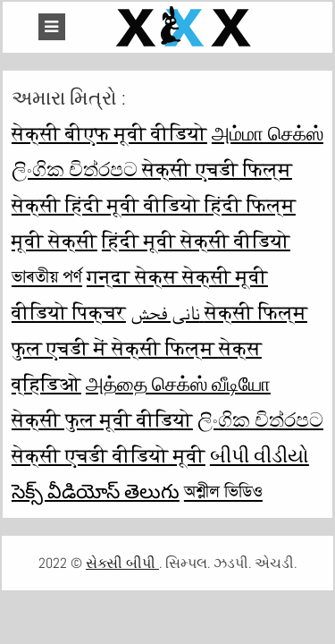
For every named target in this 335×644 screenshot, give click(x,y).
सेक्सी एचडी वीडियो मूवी (109, 455)
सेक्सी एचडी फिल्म (217, 169)
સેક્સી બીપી (122, 563)
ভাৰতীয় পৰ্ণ (47, 276)
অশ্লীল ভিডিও (223, 491)
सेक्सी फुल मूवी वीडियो (102, 419)
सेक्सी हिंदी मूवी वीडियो (108, 205)
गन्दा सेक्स (134, 276)
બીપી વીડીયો (260, 455)
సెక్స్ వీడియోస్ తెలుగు (96, 491)
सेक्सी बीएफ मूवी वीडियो (109, 133)
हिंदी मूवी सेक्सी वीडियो (196, 241)
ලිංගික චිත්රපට (77, 169)
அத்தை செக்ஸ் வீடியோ (178, 384)
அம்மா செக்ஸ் (268, 133)
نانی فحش (167, 312)
